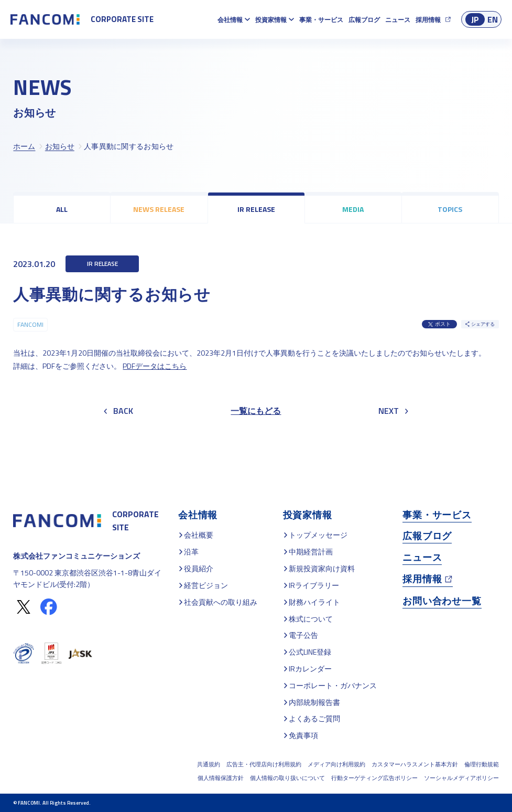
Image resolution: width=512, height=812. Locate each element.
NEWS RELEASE (159, 209)
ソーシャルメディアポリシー (461, 778)
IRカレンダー (310, 669)
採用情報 (428, 20)
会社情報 (230, 20)
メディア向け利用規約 (336, 764)
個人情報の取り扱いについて (287, 778)
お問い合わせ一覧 (442, 601)
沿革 (191, 552)
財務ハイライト (314, 602)
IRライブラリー (314, 585)
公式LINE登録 (310, 652)
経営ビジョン (206, 585)
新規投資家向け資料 (322, 568)
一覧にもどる (256, 411)
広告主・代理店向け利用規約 (264, 764)
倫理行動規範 (482, 764)
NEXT (393, 411)
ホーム (24, 146)
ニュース (398, 20)
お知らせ (60, 146)
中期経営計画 (311, 552)
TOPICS (450, 209)
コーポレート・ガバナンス (333, 685)
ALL (62, 209)
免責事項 (303, 735)
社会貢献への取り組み (221, 602)
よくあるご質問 (314, 718)
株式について (311, 619)
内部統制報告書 (314, 702)
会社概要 (199, 535)
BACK (118, 411)
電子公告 (303, 635)
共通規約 (209, 764)
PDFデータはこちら (155, 366)
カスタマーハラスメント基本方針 (415, 764)
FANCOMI (30, 324)
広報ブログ (364, 20)
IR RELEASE (256, 209)
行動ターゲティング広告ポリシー (374, 778)
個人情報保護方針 (221, 778)
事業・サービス (321, 20)
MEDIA (353, 209)
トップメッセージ (318, 535)
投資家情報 (271, 20)
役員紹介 (199, 568)
